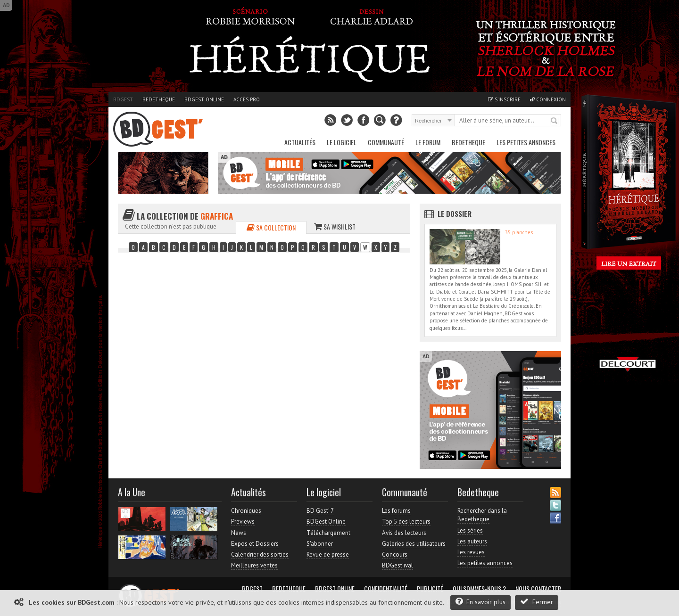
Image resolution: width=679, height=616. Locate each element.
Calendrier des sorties (260, 554)
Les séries (470, 530)
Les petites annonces (526, 142)
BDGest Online (204, 99)
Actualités (300, 142)
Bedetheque (159, 99)
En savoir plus (480, 602)
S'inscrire (504, 99)
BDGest (123, 99)
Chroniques (246, 511)
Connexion (548, 99)
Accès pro (247, 99)
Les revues (471, 552)
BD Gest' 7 (320, 511)
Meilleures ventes (254, 565)
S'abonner (320, 544)
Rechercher (555, 121)
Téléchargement (328, 533)
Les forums (396, 511)
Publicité (430, 589)
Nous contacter (538, 589)
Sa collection (271, 227)
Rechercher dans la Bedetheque (482, 515)
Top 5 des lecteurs (406, 522)
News (239, 533)
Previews (243, 522)
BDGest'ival (397, 565)
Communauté (386, 142)
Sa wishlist (335, 226)
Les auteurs (472, 541)
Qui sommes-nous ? (479, 589)
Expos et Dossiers (255, 544)
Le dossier (455, 214)
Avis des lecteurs (404, 533)
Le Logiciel (342, 142)
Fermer (537, 602)
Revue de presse (328, 554)
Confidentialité (386, 589)
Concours (395, 554)
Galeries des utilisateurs (414, 544)
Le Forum (428, 142)
